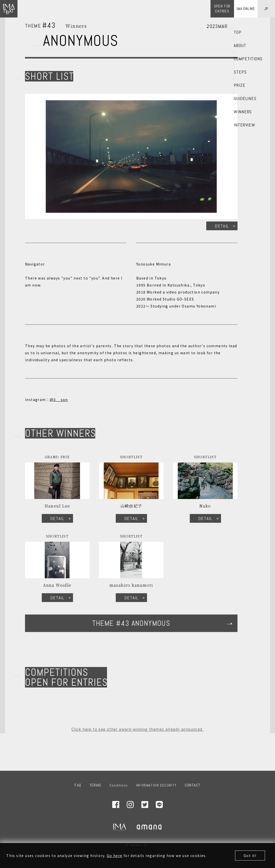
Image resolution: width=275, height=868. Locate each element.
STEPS (240, 72)
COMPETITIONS (248, 59)
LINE (159, 804)
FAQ (78, 785)
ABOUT (240, 45)
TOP (238, 32)
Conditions (119, 785)
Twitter (145, 804)
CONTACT (193, 785)
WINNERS (243, 112)
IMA (120, 827)
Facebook (116, 804)
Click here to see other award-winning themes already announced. (137, 729)
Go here (115, 855)
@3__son (59, 399)
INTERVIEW (244, 125)
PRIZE (240, 85)
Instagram (130, 804)
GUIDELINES (245, 98)
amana (149, 827)
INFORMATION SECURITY (156, 785)
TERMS (95, 785)
